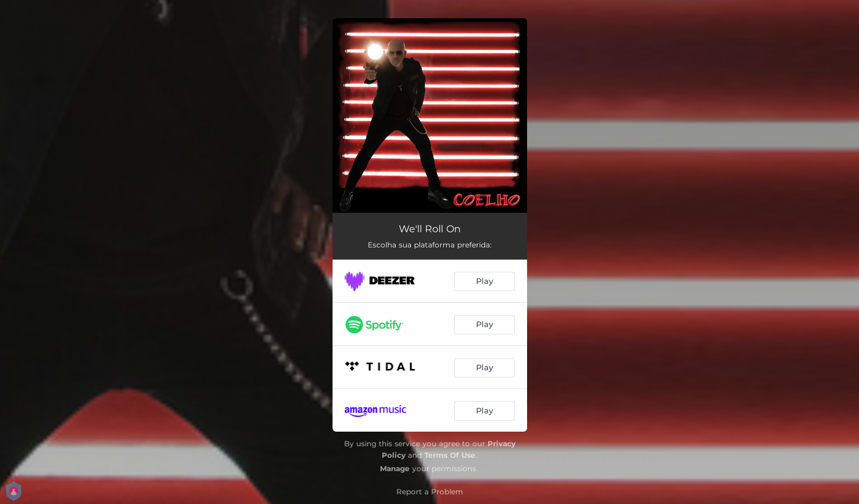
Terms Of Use (450, 455)
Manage (395, 468)
